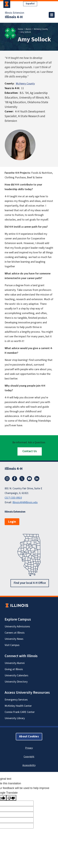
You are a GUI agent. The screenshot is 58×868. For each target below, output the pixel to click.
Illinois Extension (14, 13)
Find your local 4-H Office (30, 583)
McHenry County (41, 29)
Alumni (28, 29)
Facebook (15, 479)
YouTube (29, 479)
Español (30, 4)
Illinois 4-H (14, 17)
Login (12, 522)
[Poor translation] (11, 798)
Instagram (7, 479)
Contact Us (30, 451)
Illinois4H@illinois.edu (25, 502)
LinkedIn (37, 479)
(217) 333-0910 (13, 498)
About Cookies (29, 736)
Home (20, 29)
